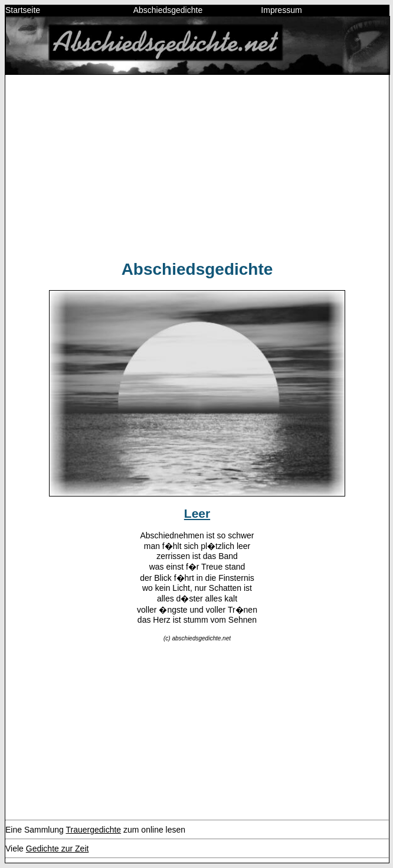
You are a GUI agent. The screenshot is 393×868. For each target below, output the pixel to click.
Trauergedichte (93, 830)
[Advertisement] (197, 167)
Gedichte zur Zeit (58, 849)
